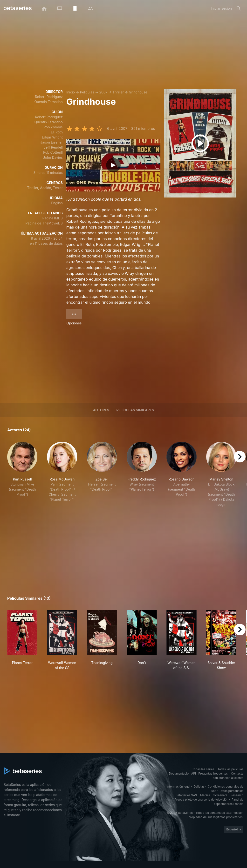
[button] (22, 474)
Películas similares (135, 410)
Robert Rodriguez (49, 97)
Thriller (118, 92)
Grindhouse (138, 92)
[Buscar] (239, 8)
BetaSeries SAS (186, 795)
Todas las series (203, 769)
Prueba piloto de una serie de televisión (201, 799)
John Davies (53, 157)
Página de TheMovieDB (44, 223)
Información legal (178, 786)
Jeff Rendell (53, 147)
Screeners (220, 795)
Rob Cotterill (53, 152)
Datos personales (231, 791)
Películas (87, 92)
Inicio (71, 92)
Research (237, 795)
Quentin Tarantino (48, 102)
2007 (103, 92)
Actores (101, 410)
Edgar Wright (52, 137)
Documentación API (182, 773)
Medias (205, 795)
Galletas (199, 786)
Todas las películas (230, 769)
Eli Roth (57, 132)
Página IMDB (52, 218)
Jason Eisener (51, 142)
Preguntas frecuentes (213, 773)
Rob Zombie (53, 127)
